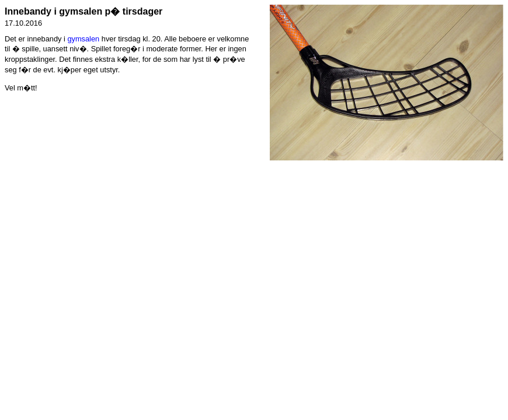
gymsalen (83, 39)
